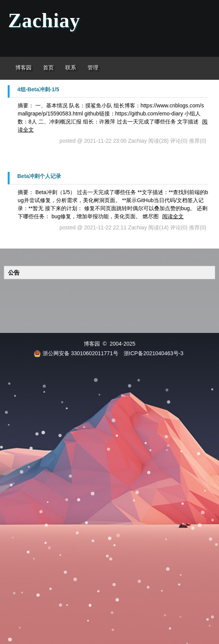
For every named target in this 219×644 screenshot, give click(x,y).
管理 (93, 68)
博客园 (23, 68)
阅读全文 (173, 216)
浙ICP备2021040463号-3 (154, 353)
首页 (48, 68)
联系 (71, 68)
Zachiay (44, 20)
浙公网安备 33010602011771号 (76, 353)
